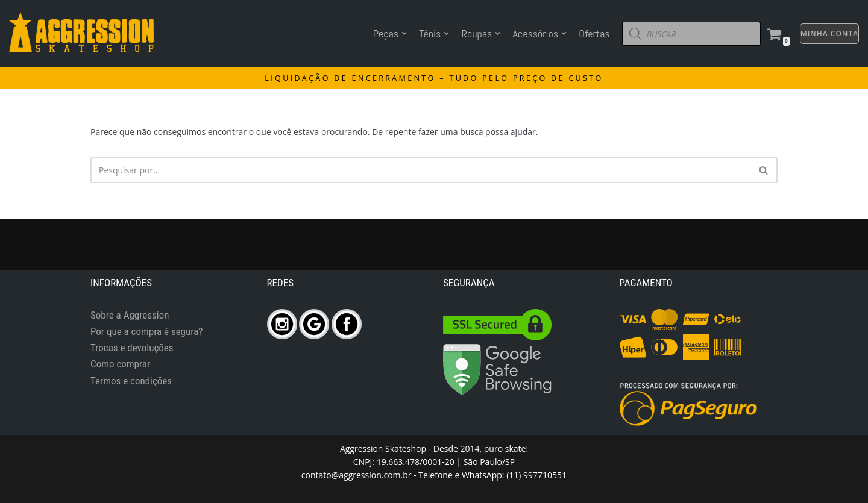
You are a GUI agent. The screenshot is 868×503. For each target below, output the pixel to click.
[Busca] (764, 170)
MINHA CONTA (829, 33)
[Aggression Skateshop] (81, 32)
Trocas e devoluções (132, 348)
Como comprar (120, 364)
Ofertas (594, 33)
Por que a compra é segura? (146, 331)
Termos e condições (131, 381)
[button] (763, 170)
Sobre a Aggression (130, 315)
